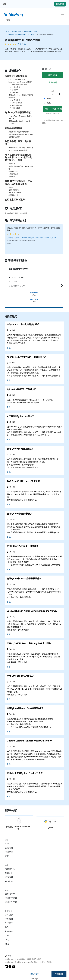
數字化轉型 (10, 894)
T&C (7, 944)
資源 (7, 856)
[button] (61, 285)
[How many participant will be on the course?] (53, 94)
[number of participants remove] (45, 94)
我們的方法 (10, 869)
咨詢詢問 (53, 82)
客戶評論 (9, 931)
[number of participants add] (60, 94)
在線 (49, 98)
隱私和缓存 (35, 974)
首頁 (8, 32)
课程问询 (53, 75)
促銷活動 (9, 848)
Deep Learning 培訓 (30, 32)
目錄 (7, 844)
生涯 (7, 936)
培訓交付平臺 (11, 902)
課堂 (49, 103)
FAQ (7, 940)
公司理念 (9, 915)
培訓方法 (9, 852)
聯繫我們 (59, 974)
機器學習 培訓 (16, 32)
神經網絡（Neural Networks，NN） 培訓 (21, 35)
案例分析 (9, 873)
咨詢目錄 (9, 881)
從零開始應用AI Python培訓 (46, 35)
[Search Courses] (32, 20)
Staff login (34, 979)
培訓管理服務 (11, 898)
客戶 (7, 927)
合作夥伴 (9, 923)
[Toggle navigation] (63, 15)
